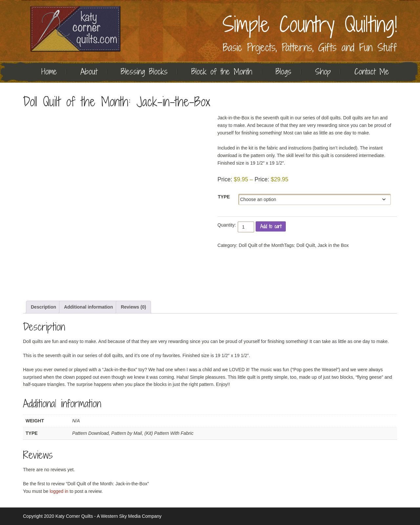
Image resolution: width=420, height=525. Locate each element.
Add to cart (271, 226)
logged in (59, 491)
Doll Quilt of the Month (261, 245)
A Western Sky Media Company (129, 516)
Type (224, 197)
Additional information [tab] (88, 307)
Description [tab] (43, 307)
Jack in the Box (333, 245)
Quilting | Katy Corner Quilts (75, 29)
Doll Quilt (306, 245)
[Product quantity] (246, 227)
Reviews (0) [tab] (133, 307)
